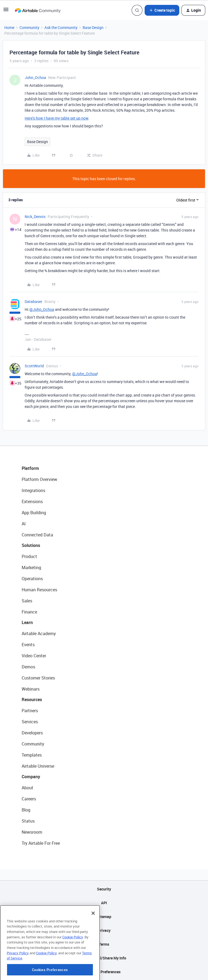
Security (104, 889)
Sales (27, 601)
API (104, 903)
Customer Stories (38, 678)
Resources (32, 699)
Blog (26, 810)
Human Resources (39, 590)
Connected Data (37, 535)
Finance (29, 612)
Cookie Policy (73, 954)
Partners (30, 711)
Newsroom (32, 832)
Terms (104, 944)
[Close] (93, 930)
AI (24, 524)
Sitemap (104, 917)
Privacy (104, 930)
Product (29, 556)
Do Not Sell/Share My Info (104, 958)
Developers (32, 733)
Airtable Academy (39, 633)
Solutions (31, 545)
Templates (32, 755)
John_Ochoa (35, 77)
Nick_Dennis (35, 217)
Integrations (33, 490)
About (27, 788)
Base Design (93, 27)
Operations (32, 579)
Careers (29, 799)
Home (9, 27)
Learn (27, 622)
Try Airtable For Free (41, 843)
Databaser (33, 301)
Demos (28, 667)
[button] (6, 11)
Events (28, 645)
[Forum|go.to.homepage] (38, 10)
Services (30, 722)
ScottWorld (34, 366)
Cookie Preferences (104, 972)
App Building (34, 513)
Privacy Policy (18, 970)
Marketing (31, 567)
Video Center (34, 656)
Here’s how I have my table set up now (56, 118)
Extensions (32, 501)
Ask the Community (61, 27)
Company (31, 777)
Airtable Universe (38, 766)
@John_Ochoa (42, 309)
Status (28, 821)
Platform (30, 468)
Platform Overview (39, 479)
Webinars (31, 689)
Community (29, 27)
